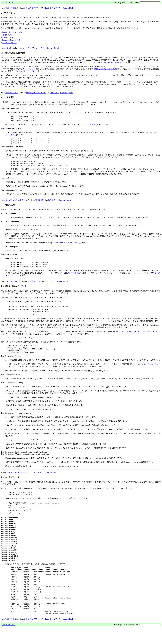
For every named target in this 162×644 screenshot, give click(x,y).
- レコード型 (115, 62)
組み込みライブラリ (32, 8)
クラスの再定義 (89, 125)
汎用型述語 (7, 35)
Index (72, 8)
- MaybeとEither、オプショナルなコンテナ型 (138, 335)
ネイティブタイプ (9, 43)
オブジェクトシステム (90, 62)
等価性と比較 (11, 8)
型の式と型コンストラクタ (13, 40)
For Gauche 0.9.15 (9, 2)
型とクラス (27, 48)
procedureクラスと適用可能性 (67, 243)
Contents (66, 8)
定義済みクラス (8, 38)
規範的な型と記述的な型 (12, 32)
